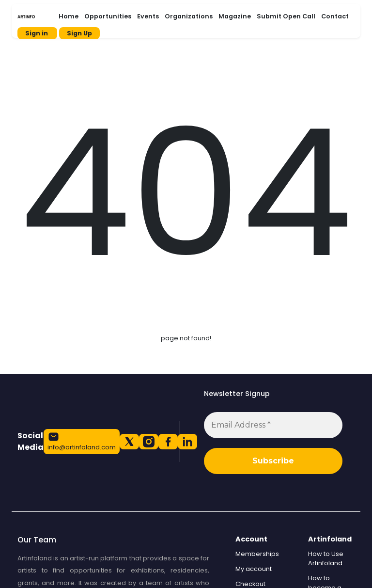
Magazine (235, 16)
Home (69, 16)
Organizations (189, 16)
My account (254, 569)
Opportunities (108, 16)
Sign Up (79, 33)
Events (148, 16)
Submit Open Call (286, 16)
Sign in (37, 33)
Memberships (257, 554)
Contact (335, 16)
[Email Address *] (273, 425)
